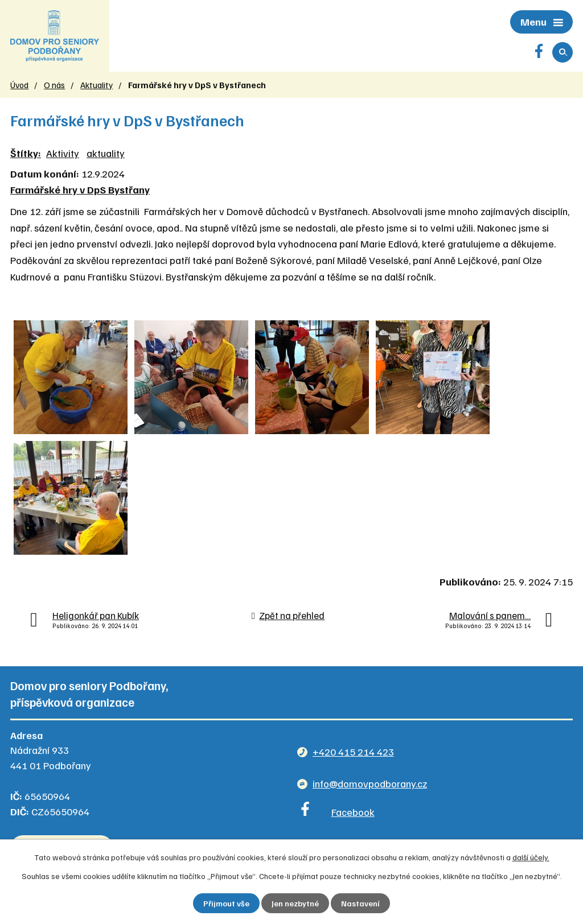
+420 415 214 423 (353, 752)
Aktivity (63, 153)
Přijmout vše (226, 903)
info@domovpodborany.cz (370, 783)
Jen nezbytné (295, 903)
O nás (54, 84)
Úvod (19, 84)
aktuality (106, 153)
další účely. (531, 857)
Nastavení (360, 903)
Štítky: (26, 153)
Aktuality (97, 84)
